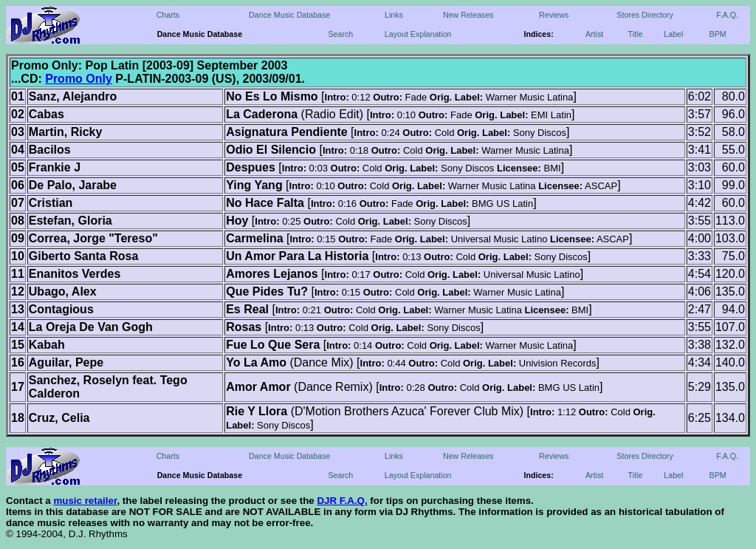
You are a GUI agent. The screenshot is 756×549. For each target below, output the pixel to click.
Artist (594, 34)
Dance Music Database (289, 15)
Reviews (554, 15)
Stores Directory (645, 15)
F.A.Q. (727, 15)
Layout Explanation (418, 34)
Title (636, 34)
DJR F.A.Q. (342, 501)
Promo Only (79, 79)
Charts (168, 15)
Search (340, 34)
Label (673, 34)
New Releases (468, 15)
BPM (718, 34)
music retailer (85, 501)
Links (394, 15)
